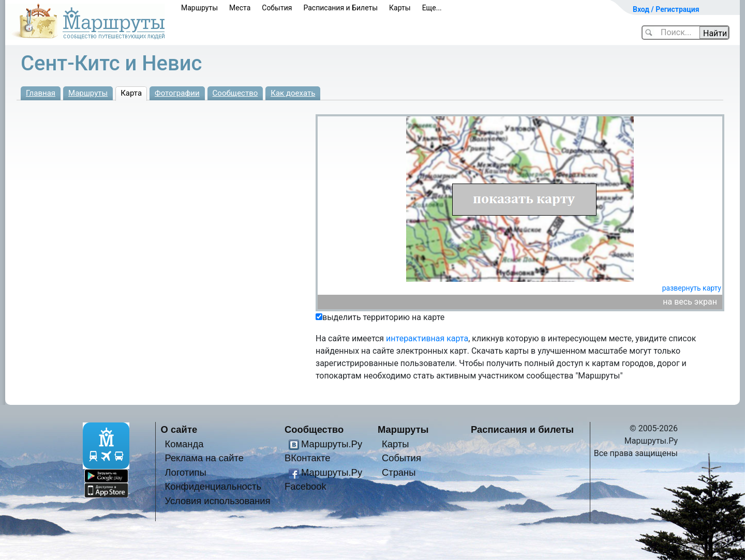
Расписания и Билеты (340, 8)
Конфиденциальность (213, 486)
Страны (399, 472)
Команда (184, 444)
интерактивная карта (427, 338)
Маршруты (199, 8)
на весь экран (690, 302)
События (277, 8)
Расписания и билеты (522, 429)
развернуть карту (692, 288)
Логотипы (185, 472)
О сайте (179, 429)
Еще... (432, 8)
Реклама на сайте (204, 458)
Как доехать (293, 93)
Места (240, 8)
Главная (41, 93)
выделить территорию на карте (383, 317)
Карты (400, 8)
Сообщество (235, 93)
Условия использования (217, 501)
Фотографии (177, 93)
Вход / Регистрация (666, 9)
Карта (131, 93)
